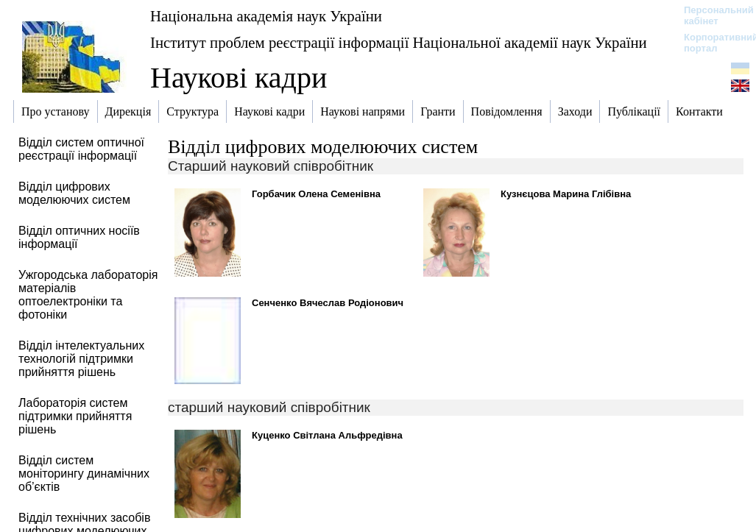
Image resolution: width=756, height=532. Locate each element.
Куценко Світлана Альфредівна (327, 435)
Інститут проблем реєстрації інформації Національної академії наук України (399, 42)
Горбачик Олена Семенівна (316, 194)
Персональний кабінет (711, 15)
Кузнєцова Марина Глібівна (566, 194)
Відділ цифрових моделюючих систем (323, 147)
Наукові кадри (239, 78)
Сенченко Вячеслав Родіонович (328, 303)
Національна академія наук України (266, 16)
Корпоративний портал (711, 43)
